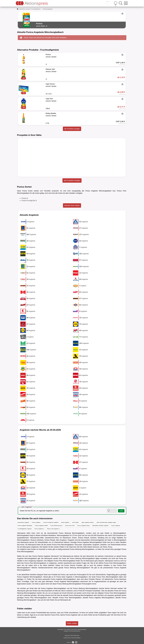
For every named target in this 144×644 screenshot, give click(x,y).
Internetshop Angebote (23, 522)
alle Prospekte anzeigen (72, 180)
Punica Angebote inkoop (84, 526)
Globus (58, 565)
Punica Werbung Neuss (56, 526)
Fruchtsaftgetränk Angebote (25, 529)
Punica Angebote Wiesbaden (25, 526)
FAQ (69, 638)
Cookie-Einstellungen (76, 638)
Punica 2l (25, 198)
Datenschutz (76, 635)
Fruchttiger (26, 582)
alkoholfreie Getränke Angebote (100, 526)
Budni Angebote (65, 522)
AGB (72, 635)
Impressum (67, 635)
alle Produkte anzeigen (72, 129)
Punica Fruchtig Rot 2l (29, 201)
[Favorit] (122, 14)
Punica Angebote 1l (39, 529)
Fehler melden (72, 623)
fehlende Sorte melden (72, 205)
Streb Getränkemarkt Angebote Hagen (106, 522)
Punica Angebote (36, 522)
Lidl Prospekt (75, 522)
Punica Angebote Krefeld (41, 526)
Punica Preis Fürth (70, 526)
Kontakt (65, 638)
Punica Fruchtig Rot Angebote (51, 522)
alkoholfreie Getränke (25, 9)
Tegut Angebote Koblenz (88, 522)
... (42, 9)
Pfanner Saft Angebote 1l (53, 529)
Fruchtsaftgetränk (36, 9)
